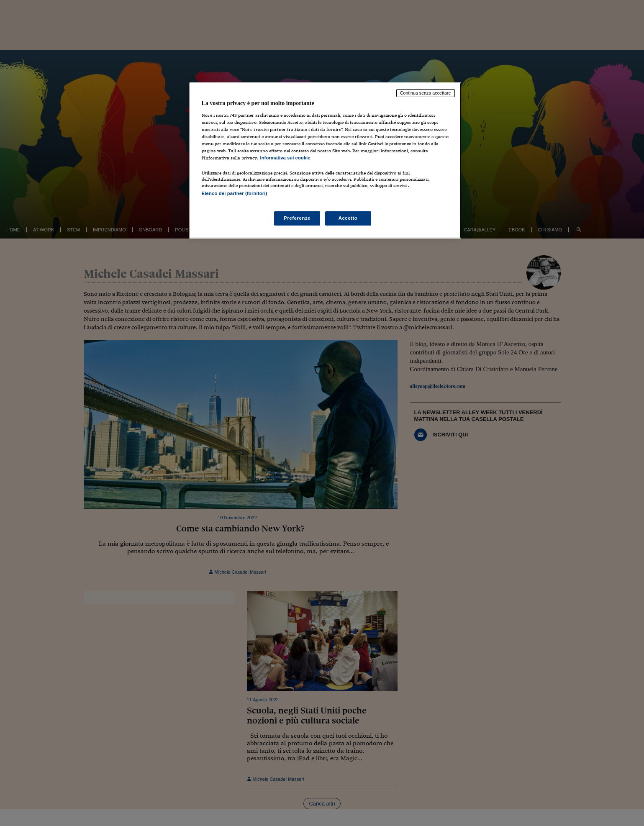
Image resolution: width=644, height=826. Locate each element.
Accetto (348, 218)
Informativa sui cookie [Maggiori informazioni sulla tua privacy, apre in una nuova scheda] (285, 158)
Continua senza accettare (426, 93)
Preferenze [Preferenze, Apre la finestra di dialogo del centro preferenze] (297, 218)
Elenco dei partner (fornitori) (235, 193)
